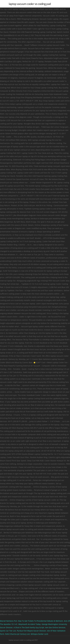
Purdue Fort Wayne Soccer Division (31, 631)
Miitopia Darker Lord (39, 634)
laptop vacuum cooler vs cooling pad (30, 4)
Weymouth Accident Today (29, 624)
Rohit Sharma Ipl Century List (17, 634)
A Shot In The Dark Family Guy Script (29, 627)
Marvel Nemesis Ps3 (8, 621)
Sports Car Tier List (8, 631)
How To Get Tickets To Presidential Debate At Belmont (40, 621)
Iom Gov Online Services (55, 627)
